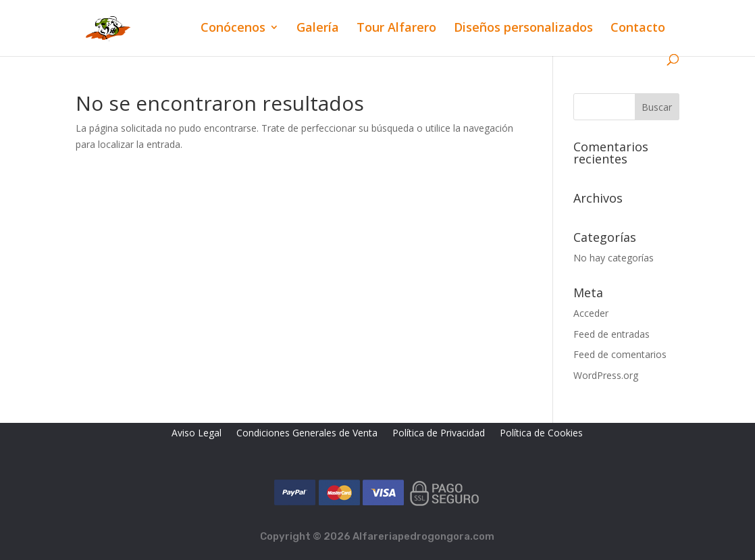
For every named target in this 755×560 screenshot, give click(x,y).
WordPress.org (606, 375)
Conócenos (233, 29)
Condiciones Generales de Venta (307, 434)
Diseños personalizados (523, 29)
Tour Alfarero (396, 29)
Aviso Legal (197, 434)
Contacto (638, 29)
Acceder (591, 313)
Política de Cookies (541, 434)
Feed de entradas (611, 334)
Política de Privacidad (439, 434)
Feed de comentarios (620, 354)
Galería (318, 29)
